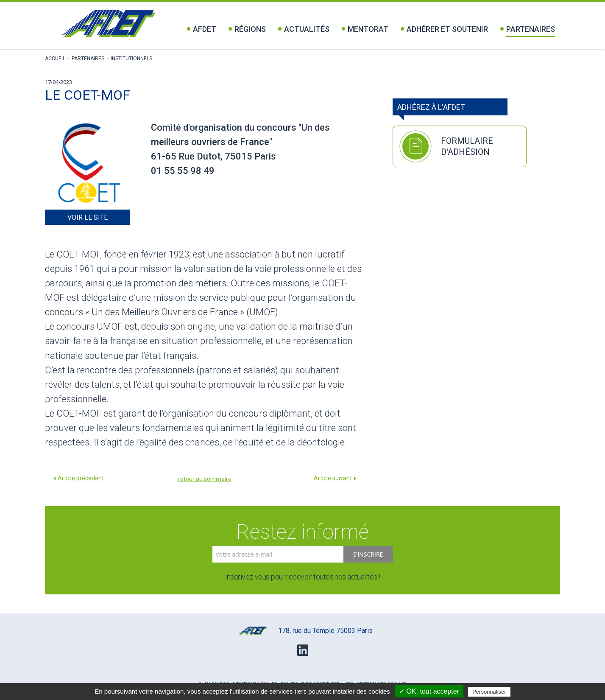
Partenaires (528, 29)
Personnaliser (489, 692)
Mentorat (365, 29)
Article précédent (81, 478)
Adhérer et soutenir (444, 29)
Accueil (55, 59)
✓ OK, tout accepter (429, 691)
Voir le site (88, 217)
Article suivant (333, 478)
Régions (247, 29)
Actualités (304, 29)
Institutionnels (131, 59)
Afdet (202, 29)
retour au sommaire (205, 479)
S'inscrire (368, 554)
